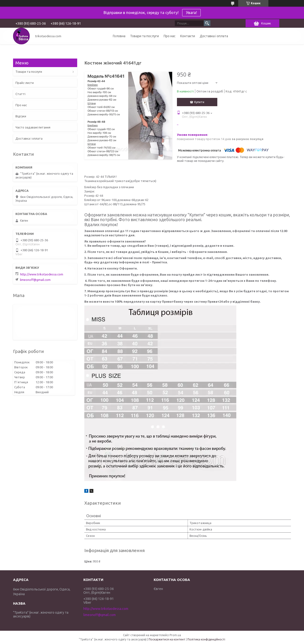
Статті (20, 94)
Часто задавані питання (33, 127)
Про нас (170, 36)
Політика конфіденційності (206, 639)
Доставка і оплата (214, 36)
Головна (119, 36)
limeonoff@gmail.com (35, 280)
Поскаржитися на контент (167, 639)
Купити (199, 102)
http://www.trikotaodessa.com (42, 274)
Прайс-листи (25, 83)
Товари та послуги (145, 36)
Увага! (191, 13)
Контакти (188, 36)
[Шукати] (207, 23)
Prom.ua (175, 635)
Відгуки (21, 116)
